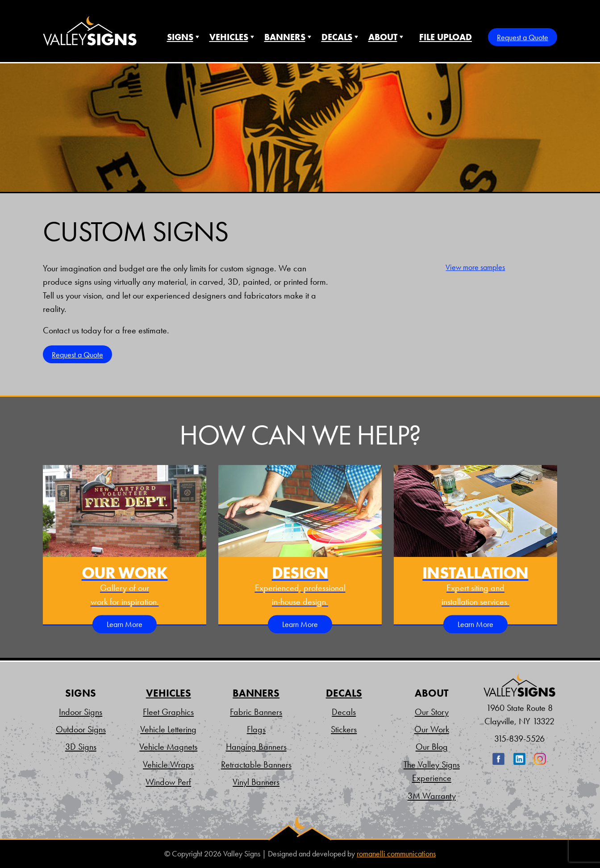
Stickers (344, 729)
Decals (337, 37)
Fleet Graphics (168, 712)
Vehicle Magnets (168, 747)
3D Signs (81, 747)
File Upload (446, 37)
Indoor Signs (81, 712)
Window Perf (168, 782)
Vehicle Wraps (168, 764)
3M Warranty (432, 796)
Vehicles (229, 37)
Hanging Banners (256, 747)
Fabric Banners (256, 712)
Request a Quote (523, 37)
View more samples (475, 267)
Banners (285, 37)
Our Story (432, 712)
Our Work (432, 729)
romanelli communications (396, 854)
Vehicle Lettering (168, 729)
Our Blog (432, 747)
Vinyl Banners (256, 782)
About (383, 37)
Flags (256, 729)
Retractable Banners (256, 764)
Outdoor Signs (81, 729)
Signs (180, 37)
